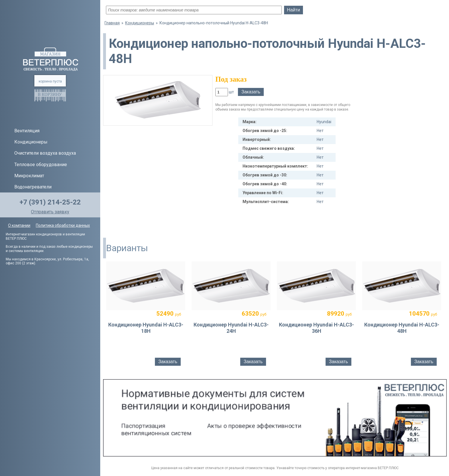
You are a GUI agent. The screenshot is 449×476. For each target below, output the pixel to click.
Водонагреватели (33, 187)
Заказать (251, 92)
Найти (294, 10)
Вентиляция (27, 131)
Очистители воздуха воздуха (45, 153)
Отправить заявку (50, 212)
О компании (19, 225)
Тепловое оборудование (41, 165)
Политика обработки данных (63, 225)
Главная (112, 23)
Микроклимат (29, 176)
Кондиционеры (31, 142)
